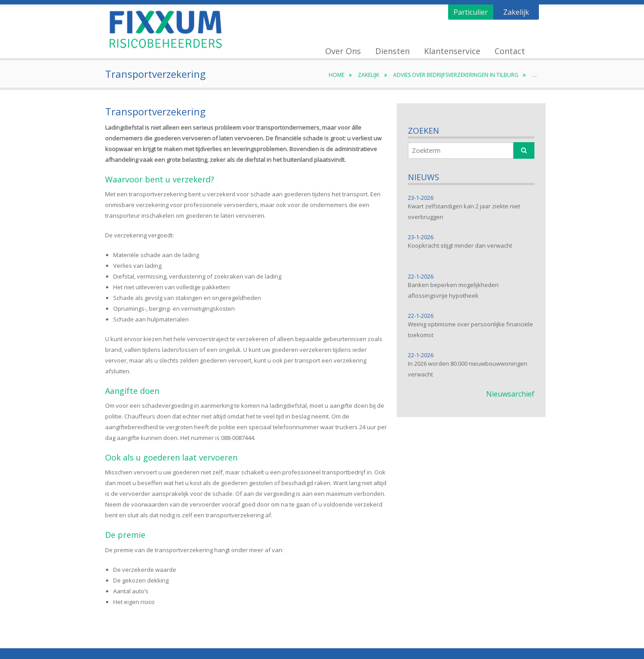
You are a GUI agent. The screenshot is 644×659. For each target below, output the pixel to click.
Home (341, 75)
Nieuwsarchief (510, 394)
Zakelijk (516, 12)
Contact (510, 51)
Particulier (471, 12)
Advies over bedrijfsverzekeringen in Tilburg (460, 75)
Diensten (392, 51)
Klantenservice (452, 51)
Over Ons (343, 51)
